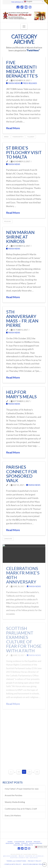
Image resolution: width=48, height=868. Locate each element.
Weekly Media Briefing (15, 802)
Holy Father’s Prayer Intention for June (22, 789)
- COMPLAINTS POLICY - (13, 864)
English (28, 2)
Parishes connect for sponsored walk (22, 474)
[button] (24, 26)
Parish (6, 137)
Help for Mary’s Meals (21, 394)
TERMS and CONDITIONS (16, 861)
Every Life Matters (13, 815)
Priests (37, 842)
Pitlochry (8, 221)
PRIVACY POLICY (35, 861)
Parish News (13, 83)
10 (19, 772)
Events (25, 843)
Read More (13, 128)
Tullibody (31, 137)
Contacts (29, 845)
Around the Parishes (14, 795)
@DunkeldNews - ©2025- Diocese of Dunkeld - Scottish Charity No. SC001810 (24, 857)
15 (37, 772)
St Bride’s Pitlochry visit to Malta (24, 152)
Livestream (19, 842)
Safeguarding (36, 843)
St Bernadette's (18, 137)
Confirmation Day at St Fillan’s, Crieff (21, 809)
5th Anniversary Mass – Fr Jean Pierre (22, 318)
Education (18, 845)
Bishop (29, 842)
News (18, 843)
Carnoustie (8, 539)
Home (10, 842)
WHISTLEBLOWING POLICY (34, 864)
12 (29, 772)
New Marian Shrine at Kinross (20, 237)
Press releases (29, 83)
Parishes (10, 843)
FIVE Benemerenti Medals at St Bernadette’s (22, 69)
